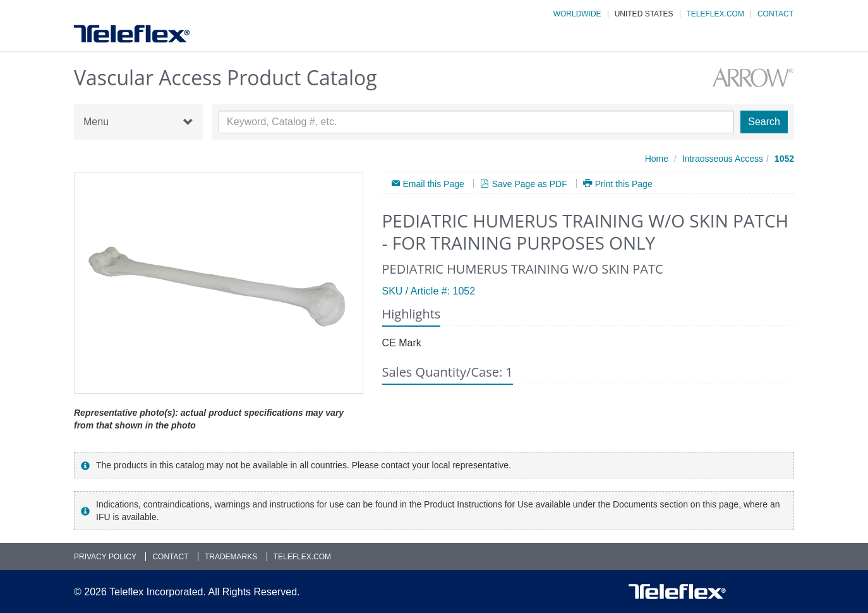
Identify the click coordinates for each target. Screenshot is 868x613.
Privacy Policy (105, 557)
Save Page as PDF (530, 184)
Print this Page (624, 184)
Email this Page (434, 184)
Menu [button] (138, 122)
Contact (775, 14)
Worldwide (577, 14)
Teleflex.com (715, 14)
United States (644, 14)
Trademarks (231, 557)
